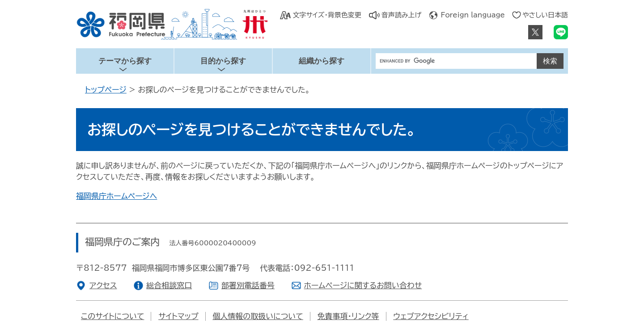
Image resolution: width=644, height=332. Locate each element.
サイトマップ (178, 316)
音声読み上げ (402, 15)
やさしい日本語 (545, 15)
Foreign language (473, 15)
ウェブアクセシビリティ (431, 316)
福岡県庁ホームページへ (117, 196)
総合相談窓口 (169, 285)
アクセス (103, 285)
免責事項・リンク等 (348, 316)
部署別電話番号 (248, 285)
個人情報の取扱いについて (258, 316)
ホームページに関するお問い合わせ (363, 285)
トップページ (106, 90)
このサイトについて (112, 316)
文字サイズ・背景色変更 (327, 15)
